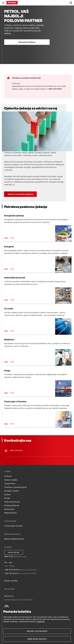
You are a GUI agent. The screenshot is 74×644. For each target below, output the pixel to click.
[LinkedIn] (6, 607)
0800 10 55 (9, 556)
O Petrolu (8, 476)
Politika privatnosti (12, 505)
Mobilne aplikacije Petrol (14, 539)
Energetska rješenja (14, 216)
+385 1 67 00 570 (11, 573)
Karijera (7, 494)
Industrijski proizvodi (15, 278)
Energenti (9, 247)
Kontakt (7, 498)
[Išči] (71, 3)
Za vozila (9, 309)
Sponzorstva (9, 509)
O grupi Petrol (10, 484)
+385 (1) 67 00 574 (12, 570)
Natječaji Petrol (10, 513)
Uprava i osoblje (11, 480)
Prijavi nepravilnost (12, 502)
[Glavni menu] (3, 3)
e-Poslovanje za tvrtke (13, 526)
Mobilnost (9, 340)
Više (9, 238)
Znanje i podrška (11, 581)
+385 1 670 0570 (16, 450)
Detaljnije (41, 622)
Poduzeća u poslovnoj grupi (15, 487)
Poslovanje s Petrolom (15, 402)
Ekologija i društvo (12, 491)
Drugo (7, 371)
